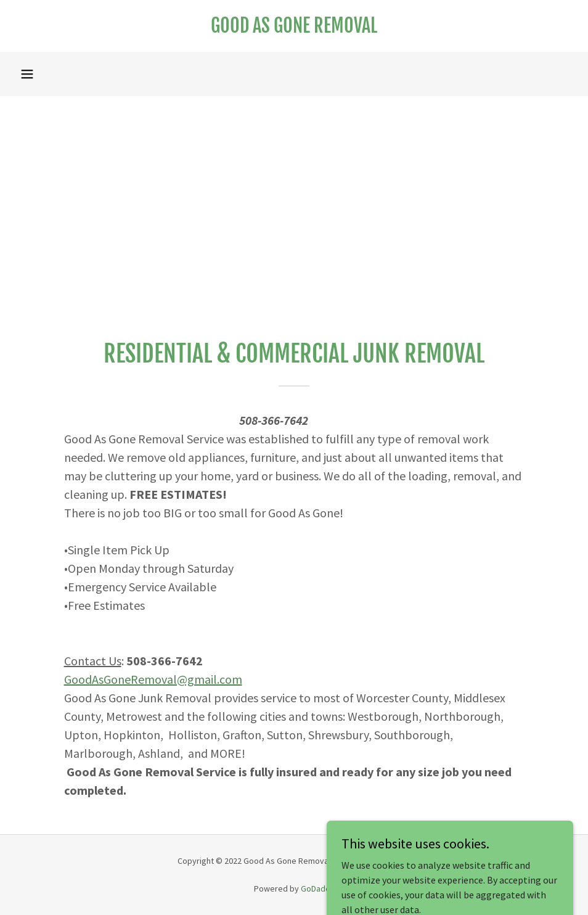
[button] (27, 74)
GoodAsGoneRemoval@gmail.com (153, 679)
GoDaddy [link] (318, 888)
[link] (294, 29)
